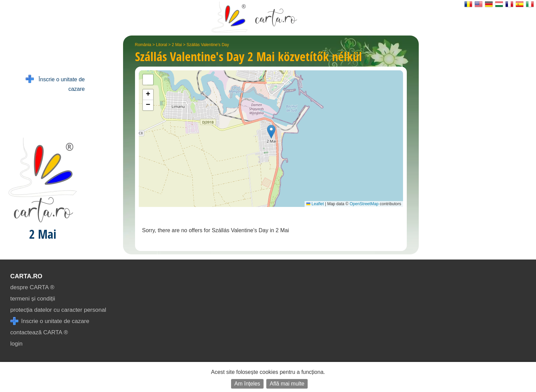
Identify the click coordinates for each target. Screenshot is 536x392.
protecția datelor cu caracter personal (58, 310)
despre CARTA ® (32, 287)
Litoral (162, 45)
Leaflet (315, 204)
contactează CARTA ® (39, 332)
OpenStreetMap (364, 204)
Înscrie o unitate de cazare (55, 83)
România (143, 45)
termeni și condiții (33, 299)
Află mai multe (287, 384)
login (16, 344)
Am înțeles (247, 384)
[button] (271, 132)
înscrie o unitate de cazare (50, 321)
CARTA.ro (26, 276)
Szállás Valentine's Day (208, 45)
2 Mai (177, 45)
